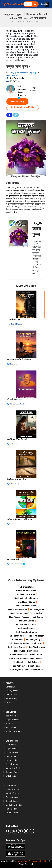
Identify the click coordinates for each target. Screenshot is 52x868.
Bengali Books (12, 764)
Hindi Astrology (19, 666)
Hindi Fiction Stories (26, 594)
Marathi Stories (12, 793)
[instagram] (14, 831)
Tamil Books (11, 756)
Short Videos (11, 727)
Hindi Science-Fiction (18, 658)
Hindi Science (34, 666)
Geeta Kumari (14, 444)
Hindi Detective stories (26, 625)
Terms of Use (11, 695)
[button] (30, 4)
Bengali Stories (12, 801)
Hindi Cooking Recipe (19, 643)
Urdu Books (11, 776)
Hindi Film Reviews (36, 647)
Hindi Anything (16, 670)
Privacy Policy (12, 691)
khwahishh (13, 364)
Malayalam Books (13, 768)
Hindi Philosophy (37, 636)
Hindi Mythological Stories (26, 651)
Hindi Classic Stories (26, 602)
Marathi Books (12, 753)
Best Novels (11, 716)
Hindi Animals (33, 662)
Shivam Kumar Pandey (17, 404)
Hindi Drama (37, 617)
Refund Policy (12, 698)
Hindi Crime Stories (34, 670)
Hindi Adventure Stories (26, 632)
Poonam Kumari (15, 524)
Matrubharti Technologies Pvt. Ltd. (33, 861)
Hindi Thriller (36, 655)
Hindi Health (18, 640)
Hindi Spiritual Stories (26, 591)
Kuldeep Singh (14, 484)
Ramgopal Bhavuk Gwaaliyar (23, 73)
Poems (33, 91)
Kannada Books (13, 772)
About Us (10, 683)
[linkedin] (32, 831)
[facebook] (9, 831)
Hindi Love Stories (26, 621)
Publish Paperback (14, 731)
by (10, 324)
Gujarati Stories (12, 789)
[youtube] (26, 831)
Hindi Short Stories (26, 587)
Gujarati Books (12, 749)
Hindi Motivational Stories (26, 598)
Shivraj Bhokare (16, 324)
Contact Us (10, 687)
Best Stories (11, 712)
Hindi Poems (12, 75)
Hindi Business (37, 658)
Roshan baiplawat (17, 564)
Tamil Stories (11, 809)
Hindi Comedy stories (18, 609)
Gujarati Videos (12, 720)
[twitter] (20, 831)
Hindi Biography (33, 640)
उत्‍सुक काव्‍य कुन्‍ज (37, 229)
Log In (44, 4)
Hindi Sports (19, 662)
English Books (12, 741)
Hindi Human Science (17, 636)
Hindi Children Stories (26, 606)
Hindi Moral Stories (26, 628)
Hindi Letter (37, 643)
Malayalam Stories (14, 805)
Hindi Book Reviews (19, 655)
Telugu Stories (12, 813)
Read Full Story (17, 101)
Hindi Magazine (37, 609)
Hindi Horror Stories (16, 647)
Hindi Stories (11, 785)
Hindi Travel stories (33, 613)
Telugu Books (11, 760)
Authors (9, 724)
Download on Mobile (23, 107)
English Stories (12, 797)
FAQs (8, 702)
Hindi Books (11, 745)
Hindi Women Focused (19, 617)
